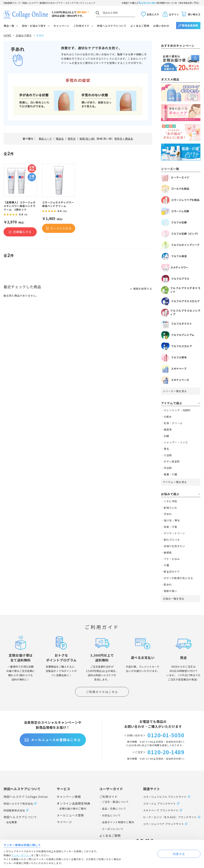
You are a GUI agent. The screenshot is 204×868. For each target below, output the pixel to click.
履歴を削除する (143, 289)
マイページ (64, 822)
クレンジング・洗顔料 (177, 410)
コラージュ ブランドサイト (160, 804)
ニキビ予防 (170, 501)
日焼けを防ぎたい (174, 546)
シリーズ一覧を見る (175, 391)
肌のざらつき (172, 540)
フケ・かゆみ (172, 559)
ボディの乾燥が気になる (178, 578)
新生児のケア (172, 572)
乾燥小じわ (170, 508)
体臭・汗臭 (170, 527)
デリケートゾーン (174, 533)
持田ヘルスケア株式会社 (18, 804)
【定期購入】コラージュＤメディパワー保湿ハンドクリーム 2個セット (20, 206)
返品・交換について (114, 809)
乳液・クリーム (173, 423)
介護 (166, 565)
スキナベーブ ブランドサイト (161, 810)
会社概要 (12, 822)
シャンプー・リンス (176, 442)
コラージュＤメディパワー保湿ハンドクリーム (58, 204)
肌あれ (168, 584)
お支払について (111, 815)
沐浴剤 (168, 468)
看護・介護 (170, 474)
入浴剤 (168, 455)
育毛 (166, 449)
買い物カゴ (194, 14)
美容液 (168, 429)
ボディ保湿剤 (172, 461)
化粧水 (168, 417)
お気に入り (153, 14)
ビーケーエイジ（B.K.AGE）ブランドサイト (170, 817)
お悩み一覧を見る (174, 599)
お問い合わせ (161, 26)
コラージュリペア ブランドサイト (164, 824)
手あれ (168, 514)
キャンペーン (61, 26)
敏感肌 (168, 552)
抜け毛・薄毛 (172, 520)
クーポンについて (113, 829)
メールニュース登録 (70, 815)
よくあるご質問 (140, 26)
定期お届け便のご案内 (73, 809)
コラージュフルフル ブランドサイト (165, 797)
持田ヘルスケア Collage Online (26, 797)
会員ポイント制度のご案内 (118, 822)
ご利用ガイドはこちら (102, 692)
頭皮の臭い (170, 591)
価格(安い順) (87, 139)
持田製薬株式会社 (14, 810)
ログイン (174, 14)
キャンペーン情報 (69, 797)
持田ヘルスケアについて (112, 26)
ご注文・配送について (115, 802)
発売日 (72, 139)
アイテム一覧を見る (175, 482)
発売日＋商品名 (124, 139)
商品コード (45, 139)
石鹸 (166, 436)
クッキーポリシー (21, 855)
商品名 (60, 139)
